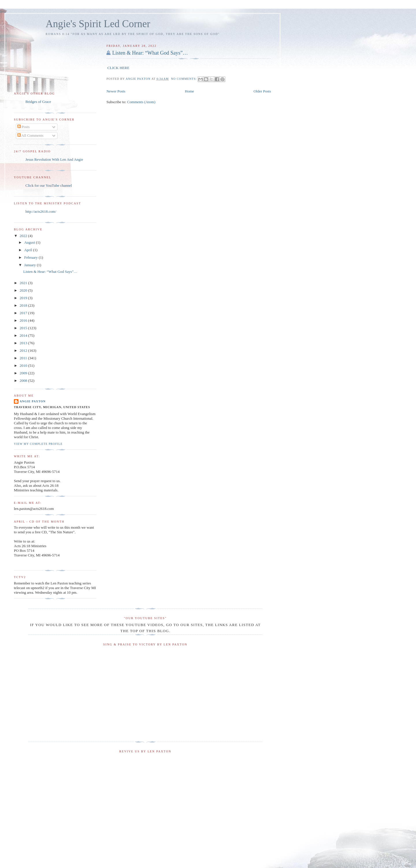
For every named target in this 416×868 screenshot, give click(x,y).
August (30, 242)
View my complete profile (38, 444)
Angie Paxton (33, 401)
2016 (24, 320)
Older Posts (262, 91)
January (31, 265)
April (29, 250)
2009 (24, 373)
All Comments (30, 135)
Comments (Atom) (141, 102)
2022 (24, 236)
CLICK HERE (118, 68)
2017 (24, 313)
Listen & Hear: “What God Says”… (150, 53)
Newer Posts (116, 91)
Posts (24, 127)
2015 (24, 328)
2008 (24, 381)
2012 (24, 350)
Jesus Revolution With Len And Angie (54, 159)
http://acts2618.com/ (41, 211)
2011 (24, 358)
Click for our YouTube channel (49, 185)
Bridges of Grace (38, 102)
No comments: (184, 79)
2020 (24, 290)
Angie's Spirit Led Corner (98, 24)
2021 (24, 283)
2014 (24, 335)
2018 (24, 305)
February (31, 257)
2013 (24, 343)
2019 (24, 298)
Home (190, 91)
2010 (24, 365)
